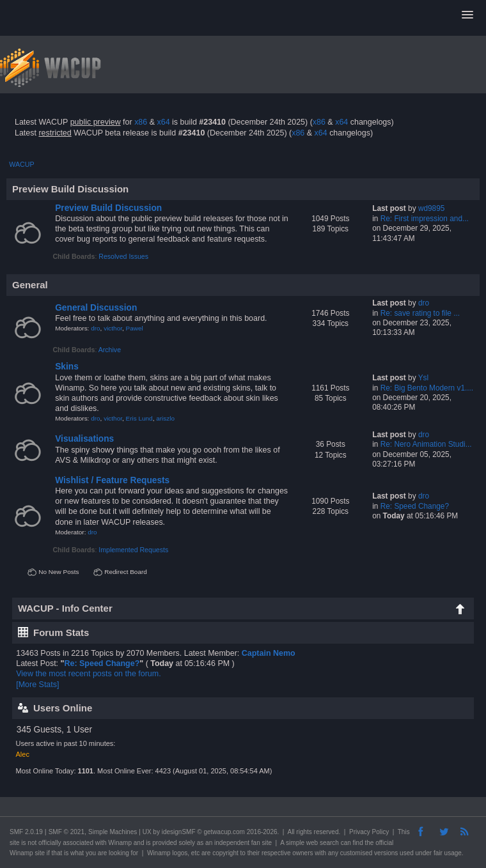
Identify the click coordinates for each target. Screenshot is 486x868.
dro (95, 328)
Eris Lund (139, 418)
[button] (467, 15)
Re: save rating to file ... (420, 313)
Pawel (135, 328)
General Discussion (96, 308)
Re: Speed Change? (415, 506)
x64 (163, 122)
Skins (67, 367)
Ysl (423, 378)
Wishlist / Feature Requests (112, 480)
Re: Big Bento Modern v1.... (427, 388)
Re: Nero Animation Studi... (426, 444)
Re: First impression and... (425, 219)
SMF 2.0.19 (26, 832)
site (15, 843)
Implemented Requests (133, 550)
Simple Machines (113, 832)
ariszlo (165, 418)
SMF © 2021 (67, 832)
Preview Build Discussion (108, 208)
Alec (23, 754)
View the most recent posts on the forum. (88, 674)
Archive (110, 350)
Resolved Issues (123, 256)
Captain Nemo (269, 653)
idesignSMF (179, 832)
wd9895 (432, 208)
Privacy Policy (369, 832)
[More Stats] (37, 685)
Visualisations (84, 439)
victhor (113, 328)
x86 (141, 122)
